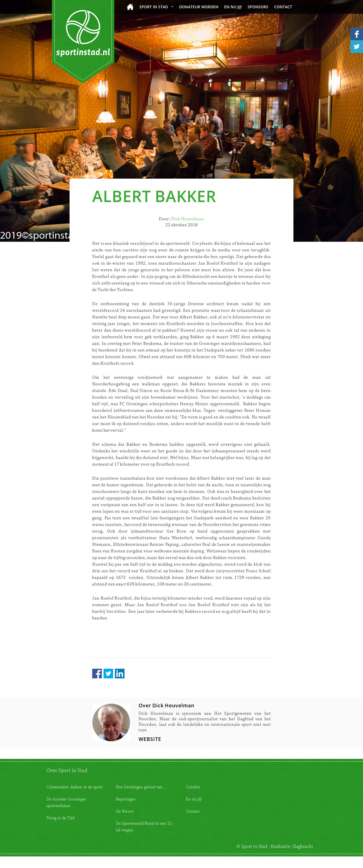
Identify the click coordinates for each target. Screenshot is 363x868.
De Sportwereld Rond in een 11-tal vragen (145, 827)
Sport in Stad (154, 7)
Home (130, 7)
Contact (283, 7)
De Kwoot (125, 811)
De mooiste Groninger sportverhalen (66, 803)
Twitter (108, 674)
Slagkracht (303, 846)
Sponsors (258, 7)
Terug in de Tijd (60, 818)
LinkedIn (120, 674)
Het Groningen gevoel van (139, 787)
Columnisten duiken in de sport (74, 787)
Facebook (97, 674)
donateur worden (199, 7)
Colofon (193, 787)
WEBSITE (150, 739)
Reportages (126, 799)
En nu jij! (233, 7)
